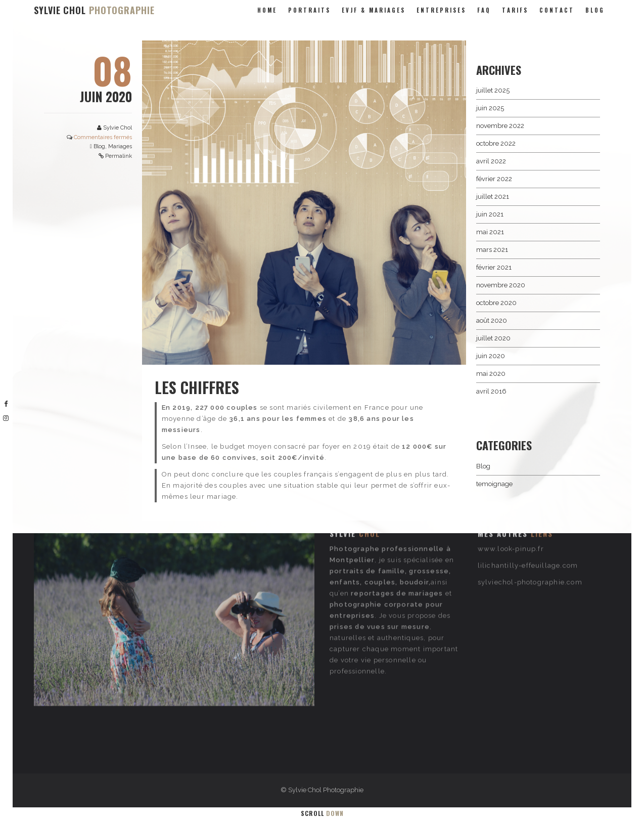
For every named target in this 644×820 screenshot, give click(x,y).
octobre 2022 (496, 143)
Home (267, 10)
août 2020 (492, 320)
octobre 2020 (496, 303)
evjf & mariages (374, 10)
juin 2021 (490, 214)
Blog (595, 10)
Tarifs (515, 10)
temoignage (494, 484)
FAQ (484, 10)
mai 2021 (490, 232)
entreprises (441, 10)
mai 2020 (491, 374)
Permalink (119, 156)
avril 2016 (491, 391)
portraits (309, 10)
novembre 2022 (500, 126)
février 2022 (494, 179)
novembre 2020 (501, 285)
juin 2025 (490, 108)
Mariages (120, 146)
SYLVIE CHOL (94, 10)
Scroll (322, 813)
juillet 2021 (493, 197)
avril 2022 (491, 161)
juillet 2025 (493, 90)
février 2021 (494, 267)
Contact (557, 10)
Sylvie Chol (118, 128)
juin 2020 (491, 356)
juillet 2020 (493, 338)
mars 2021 (492, 250)
